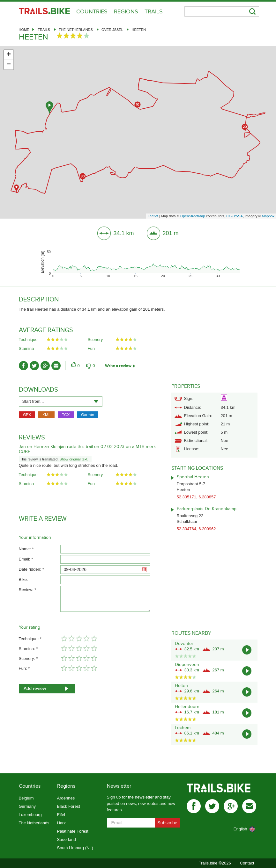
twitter (212, 806)
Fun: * (24, 668)
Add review (35, 688)
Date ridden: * (32, 569)
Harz (61, 823)
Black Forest (69, 806)
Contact (247, 863)
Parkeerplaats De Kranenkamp (207, 509)
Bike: (23, 579)
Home (24, 30)
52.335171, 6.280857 (196, 497)
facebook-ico (23, 366)
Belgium (26, 798)
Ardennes (66, 798)
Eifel (61, 815)
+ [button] (9, 55)
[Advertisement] (214, 336)
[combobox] (61, 401)
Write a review (118, 366)
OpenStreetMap (193, 216)
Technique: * (30, 639)
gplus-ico (45, 366)
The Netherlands (76, 30)
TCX (66, 415)
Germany (27, 806)
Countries (92, 12)
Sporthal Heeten (193, 477)
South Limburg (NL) (75, 848)
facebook (194, 806)
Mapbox (268, 216)
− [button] (9, 65)
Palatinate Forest (73, 831)
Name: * (26, 549)
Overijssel (112, 30)
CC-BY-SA (235, 216)
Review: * (28, 590)
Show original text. (74, 459)
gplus (231, 806)
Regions (126, 12)
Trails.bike (44, 11)
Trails (154, 12)
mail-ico (56, 366)
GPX (27, 415)
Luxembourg (30, 815)
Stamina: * (28, 649)
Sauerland (67, 839)
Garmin (88, 415)
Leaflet (153, 216)
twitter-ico (34, 366)
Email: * (26, 559)
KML (46, 415)
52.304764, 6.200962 (196, 529)
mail (249, 806)
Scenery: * (28, 658)
